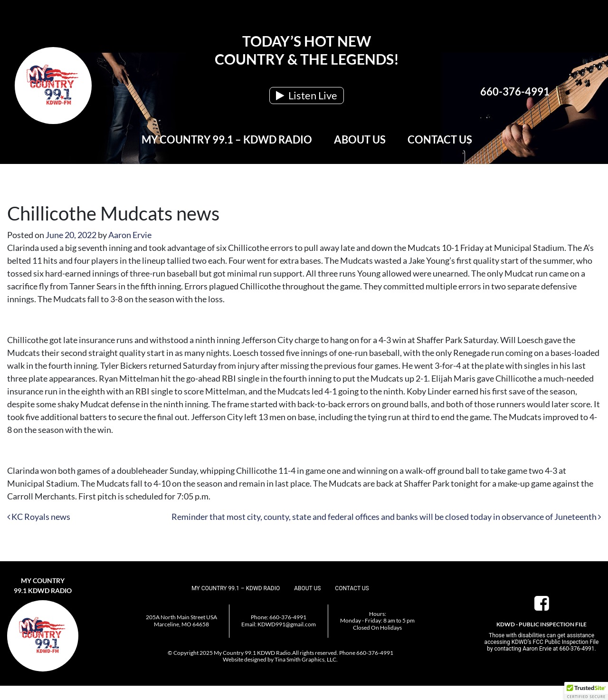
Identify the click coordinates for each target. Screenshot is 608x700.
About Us (360, 139)
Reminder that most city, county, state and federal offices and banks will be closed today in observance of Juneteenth (386, 517)
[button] (586, 691)
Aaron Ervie (130, 235)
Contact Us (440, 139)
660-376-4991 (515, 91)
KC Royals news (39, 517)
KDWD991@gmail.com (287, 624)
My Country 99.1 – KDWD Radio (227, 139)
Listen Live (307, 95)
